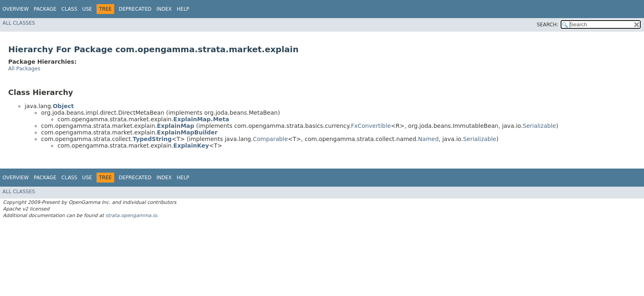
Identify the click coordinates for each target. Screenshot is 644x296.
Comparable (270, 139)
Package (45, 9)
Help (183, 9)
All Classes (19, 23)
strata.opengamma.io (131, 215)
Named (428, 139)
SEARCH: (548, 25)
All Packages (24, 68)
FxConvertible (371, 126)
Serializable (539, 126)
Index (164, 9)
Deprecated (135, 9)
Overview (16, 9)
